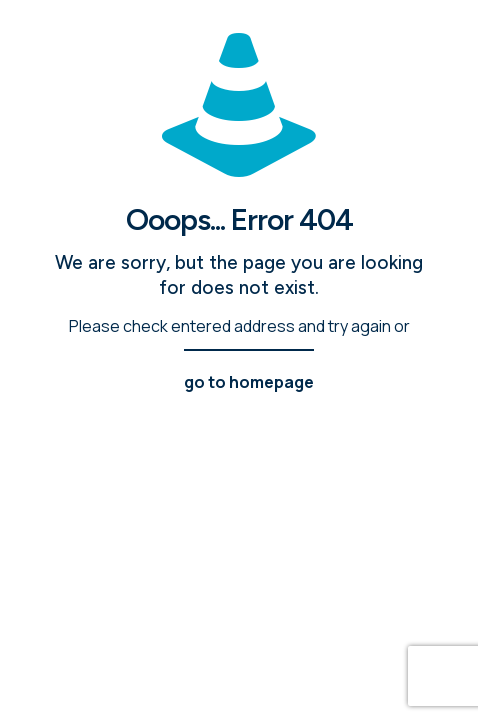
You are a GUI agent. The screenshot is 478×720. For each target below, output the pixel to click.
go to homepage (249, 382)
